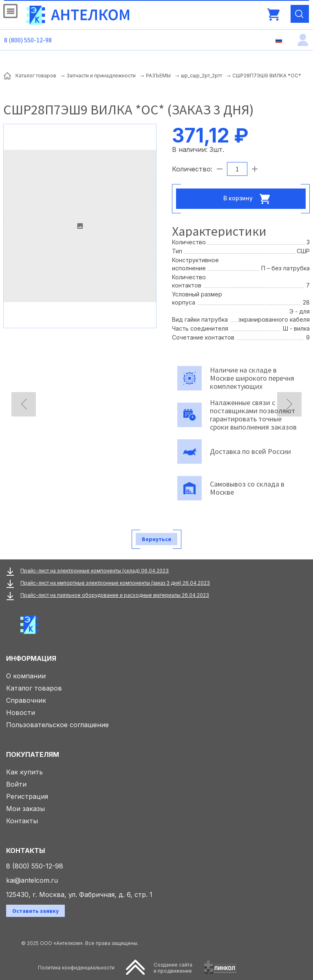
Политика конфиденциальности (76, 968)
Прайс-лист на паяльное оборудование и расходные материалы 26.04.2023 (115, 595)
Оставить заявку (35, 911)
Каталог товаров (34, 688)
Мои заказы (25, 809)
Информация (31, 658)
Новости (21, 713)
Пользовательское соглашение (57, 725)
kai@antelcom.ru (32, 880)
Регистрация (27, 796)
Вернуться (156, 539)
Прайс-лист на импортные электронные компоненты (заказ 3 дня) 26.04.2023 (115, 583)
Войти (16, 784)
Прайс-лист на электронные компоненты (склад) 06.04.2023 (95, 571)
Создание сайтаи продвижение (173, 968)
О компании (26, 676)
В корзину (249, 199)
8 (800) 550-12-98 (28, 40)
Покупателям (33, 754)
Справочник (26, 700)
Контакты (22, 821)
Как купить (24, 772)
